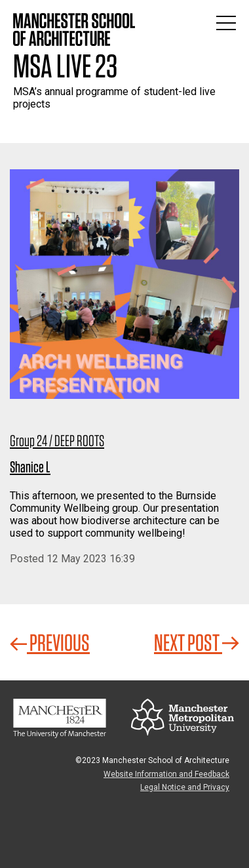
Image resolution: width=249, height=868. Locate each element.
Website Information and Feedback (166, 774)
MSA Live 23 (65, 66)
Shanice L (30, 467)
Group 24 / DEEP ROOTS (57, 441)
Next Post (197, 642)
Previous (50, 642)
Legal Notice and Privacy (185, 787)
